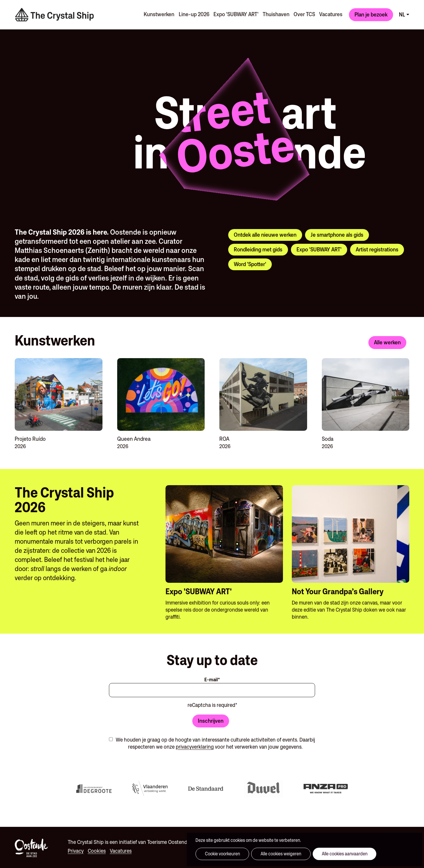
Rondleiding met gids (258, 248)
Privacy (76, 849)
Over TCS (303, 14)
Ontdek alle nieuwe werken (265, 233)
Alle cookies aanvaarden (329, 854)
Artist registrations (377, 248)
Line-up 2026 (191, 14)
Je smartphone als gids (337, 233)
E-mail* (212, 678)
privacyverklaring (195, 746)
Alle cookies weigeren (272, 854)
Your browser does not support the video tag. (82, 77)
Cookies (97, 849)
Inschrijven (211, 719)
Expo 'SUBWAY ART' (233, 14)
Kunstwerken (155, 14)
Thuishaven (274, 14)
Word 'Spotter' (250, 263)
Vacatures (330, 14)
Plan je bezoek (371, 14)
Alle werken (387, 341)
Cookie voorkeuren (219, 854)
